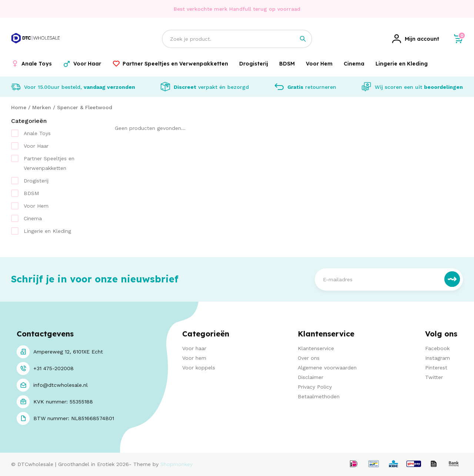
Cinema (33, 218)
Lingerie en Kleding (47, 231)
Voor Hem (36, 206)
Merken (42, 107)
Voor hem (194, 358)
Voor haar (194, 348)
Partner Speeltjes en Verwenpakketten (49, 163)
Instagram (438, 358)
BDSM (31, 193)
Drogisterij (36, 181)
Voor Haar (36, 146)
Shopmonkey (176, 464)
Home (19, 107)
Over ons (309, 358)
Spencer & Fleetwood (85, 107)
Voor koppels (199, 368)
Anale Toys (37, 133)
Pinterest (436, 368)
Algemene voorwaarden (327, 368)
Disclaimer (311, 377)
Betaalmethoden (319, 396)
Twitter (434, 377)
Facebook (437, 348)
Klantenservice (316, 348)
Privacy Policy (315, 387)
